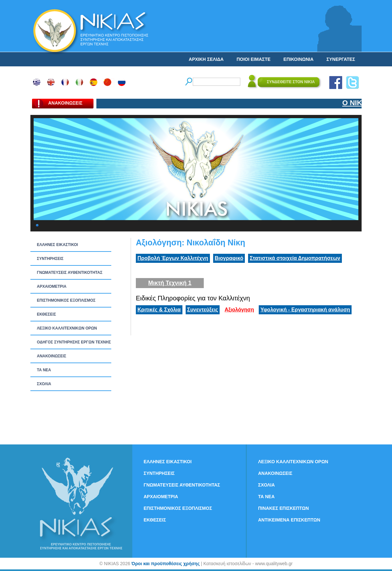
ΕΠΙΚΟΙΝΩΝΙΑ (298, 59)
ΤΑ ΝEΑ (44, 370)
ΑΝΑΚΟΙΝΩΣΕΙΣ (52, 356)
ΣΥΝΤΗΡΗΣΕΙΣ (50, 259)
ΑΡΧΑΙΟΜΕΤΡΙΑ (52, 286)
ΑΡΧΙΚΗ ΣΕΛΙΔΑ (206, 59)
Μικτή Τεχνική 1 (170, 283)
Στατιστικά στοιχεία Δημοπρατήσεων (295, 258)
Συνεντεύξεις (203, 310)
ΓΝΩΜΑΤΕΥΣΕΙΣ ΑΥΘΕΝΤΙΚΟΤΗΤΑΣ (70, 273)
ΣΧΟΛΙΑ (44, 384)
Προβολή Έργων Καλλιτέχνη (173, 258)
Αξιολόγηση (239, 310)
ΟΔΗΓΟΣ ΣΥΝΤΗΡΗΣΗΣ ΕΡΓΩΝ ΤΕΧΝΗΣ (74, 342)
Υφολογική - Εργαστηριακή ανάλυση (305, 310)
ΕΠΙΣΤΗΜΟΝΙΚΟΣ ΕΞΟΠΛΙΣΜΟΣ (66, 300)
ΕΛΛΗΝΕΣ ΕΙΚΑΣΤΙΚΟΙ (57, 245)
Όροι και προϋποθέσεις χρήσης (165, 564)
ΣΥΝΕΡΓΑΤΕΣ (341, 59)
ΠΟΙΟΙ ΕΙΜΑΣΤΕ (253, 59)
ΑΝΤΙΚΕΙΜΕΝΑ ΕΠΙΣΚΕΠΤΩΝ (289, 520)
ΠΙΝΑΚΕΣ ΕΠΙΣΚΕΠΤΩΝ (283, 508)
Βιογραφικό (229, 258)
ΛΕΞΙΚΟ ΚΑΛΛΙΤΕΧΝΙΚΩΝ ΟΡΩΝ (67, 328)
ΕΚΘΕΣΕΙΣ (46, 314)
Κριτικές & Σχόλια (159, 310)
